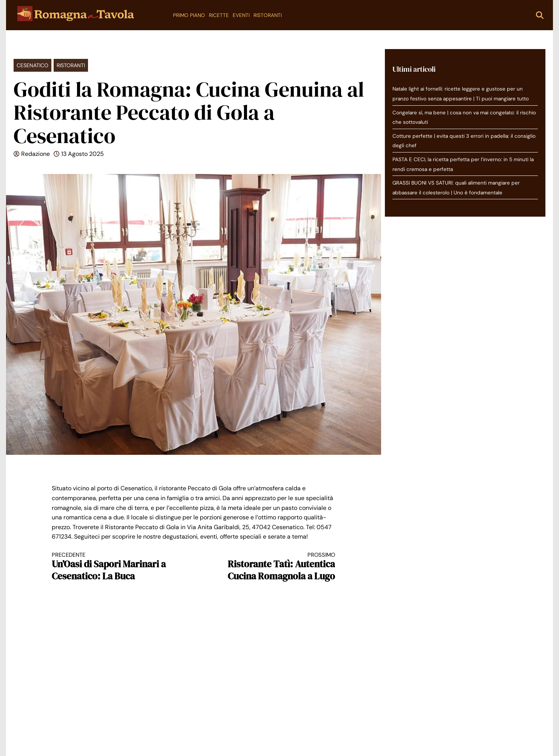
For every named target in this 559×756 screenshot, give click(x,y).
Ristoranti (268, 15)
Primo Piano (189, 15)
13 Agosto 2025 (83, 154)
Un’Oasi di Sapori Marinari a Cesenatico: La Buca (116, 567)
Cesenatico (32, 65)
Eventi (241, 15)
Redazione (36, 154)
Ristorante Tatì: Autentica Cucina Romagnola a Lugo (272, 567)
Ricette (219, 15)
